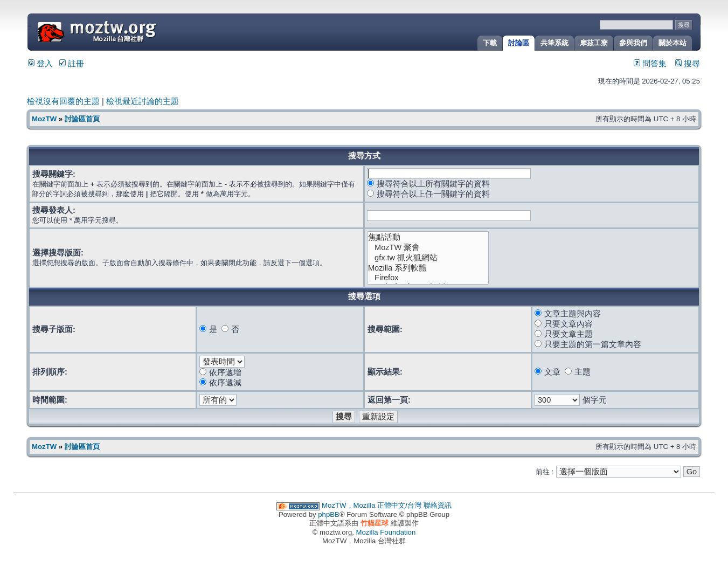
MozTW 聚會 (428, 248)
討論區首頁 (82, 119)
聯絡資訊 (438, 505)
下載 (490, 43)
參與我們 (633, 43)
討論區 (519, 43)
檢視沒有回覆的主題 (63, 101)
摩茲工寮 (594, 43)
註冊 (72, 64)
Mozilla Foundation (386, 532)
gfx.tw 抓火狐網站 (428, 258)
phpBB (329, 514)
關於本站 (672, 43)
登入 (40, 64)
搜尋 (688, 64)
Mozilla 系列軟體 (428, 268)
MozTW (123, 31)
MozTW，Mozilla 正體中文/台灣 (372, 505)
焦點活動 (428, 237)
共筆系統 (554, 43)
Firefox (428, 278)
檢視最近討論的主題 (143, 101)
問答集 (650, 64)
